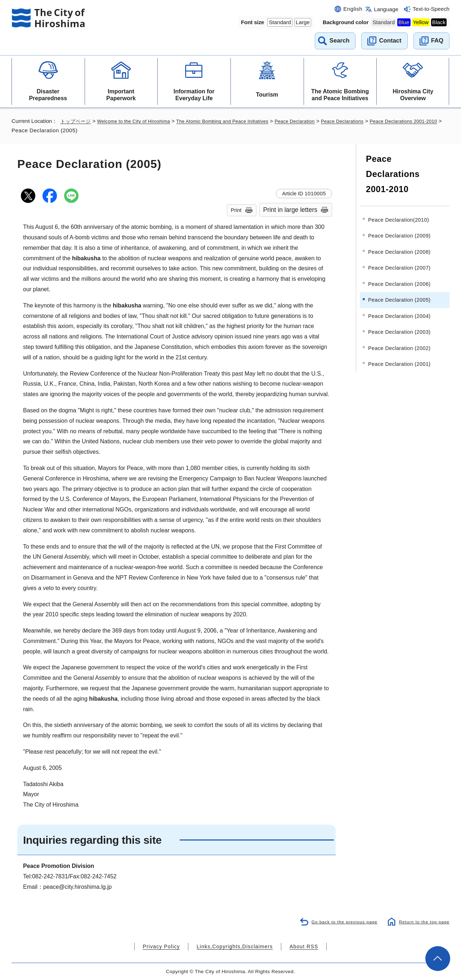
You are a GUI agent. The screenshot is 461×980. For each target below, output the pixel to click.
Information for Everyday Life (194, 95)
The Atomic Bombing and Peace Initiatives (340, 95)
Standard (280, 22)
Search (340, 41)
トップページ (77, 121)
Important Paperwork (121, 95)
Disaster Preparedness (48, 95)
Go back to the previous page (339, 921)
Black (439, 22)
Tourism (267, 95)
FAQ (437, 41)
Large (303, 22)
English (353, 9)
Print (236, 210)
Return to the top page (422, 921)
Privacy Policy (171, 946)
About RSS (294, 946)
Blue (404, 22)
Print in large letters (290, 210)
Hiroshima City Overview (413, 95)
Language (386, 9)
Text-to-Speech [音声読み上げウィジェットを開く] (431, 9)
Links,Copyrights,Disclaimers (234, 946)
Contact (390, 41)
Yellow (421, 22)
